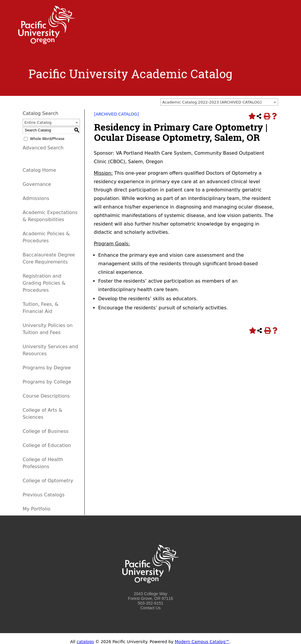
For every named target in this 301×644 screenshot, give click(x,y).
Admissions (36, 198)
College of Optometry (48, 481)
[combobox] (219, 102)
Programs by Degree (47, 368)
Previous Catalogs (44, 495)
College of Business (46, 431)
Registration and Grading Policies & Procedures (44, 283)
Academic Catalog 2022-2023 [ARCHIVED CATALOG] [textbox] (212, 102)
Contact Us (150, 608)
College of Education (47, 445)
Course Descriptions (46, 396)
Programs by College (47, 382)
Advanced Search (43, 148)
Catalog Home (39, 170)
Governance (37, 184)
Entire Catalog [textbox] (38, 122)
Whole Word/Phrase (47, 139)
